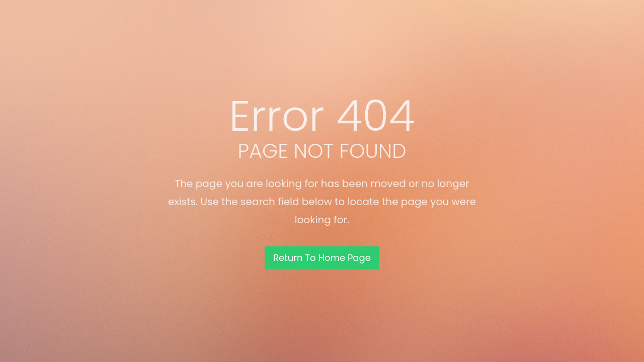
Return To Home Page (322, 258)
